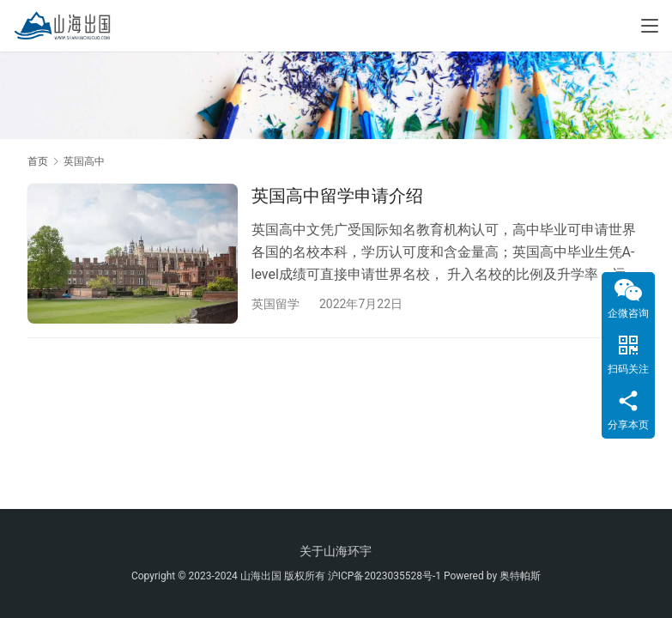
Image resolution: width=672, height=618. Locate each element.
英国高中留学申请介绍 (337, 196)
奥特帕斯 (520, 576)
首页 (38, 161)
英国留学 (275, 304)
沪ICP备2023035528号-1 (384, 576)
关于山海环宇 (336, 551)
